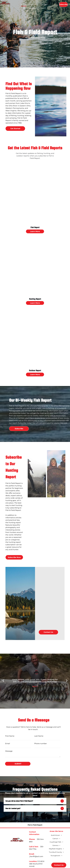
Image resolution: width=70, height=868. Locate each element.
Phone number (41, 744)
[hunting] (37, 474)
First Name (10, 736)
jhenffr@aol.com (36, 856)
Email (8, 744)
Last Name (39, 736)
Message (9, 751)
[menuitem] (24, 4)
